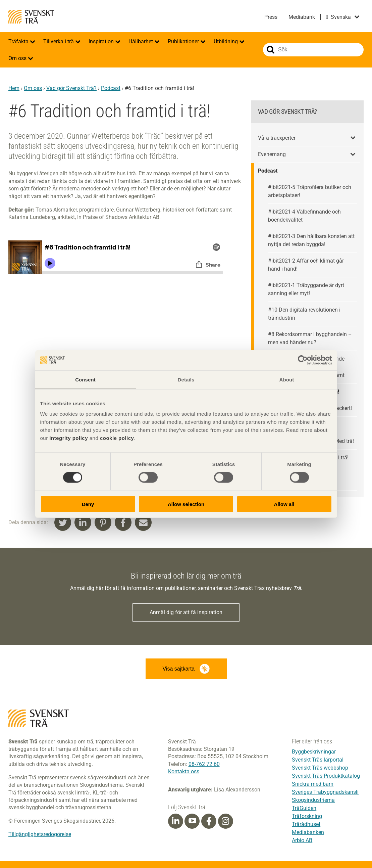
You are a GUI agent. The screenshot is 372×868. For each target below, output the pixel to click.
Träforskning (307, 816)
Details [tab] (186, 379)
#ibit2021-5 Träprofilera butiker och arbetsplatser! (310, 191)
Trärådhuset (306, 824)
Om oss (18, 58)
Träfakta (19, 41)
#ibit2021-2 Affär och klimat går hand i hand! (306, 265)
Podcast (111, 88)
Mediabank (302, 17)
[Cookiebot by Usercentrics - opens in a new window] (303, 360)
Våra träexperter (277, 138)
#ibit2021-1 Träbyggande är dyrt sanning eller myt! (306, 289)
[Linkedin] (175, 821)
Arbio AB (302, 840)
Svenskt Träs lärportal (318, 760)
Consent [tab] (85, 379)
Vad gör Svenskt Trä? (71, 88)
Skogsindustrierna (313, 800)
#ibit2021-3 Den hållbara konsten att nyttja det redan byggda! (311, 240)
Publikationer (184, 41)
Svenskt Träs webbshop (320, 768)
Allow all (284, 504)
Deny (88, 504)
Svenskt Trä (31, 17)
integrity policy (69, 438)
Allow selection (186, 504)
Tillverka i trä (59, 41)
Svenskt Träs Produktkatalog (326, 776)
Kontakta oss (184, 771)
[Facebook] (209, 821)
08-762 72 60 (204, 764)
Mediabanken (308, 832)
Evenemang (272, 154)
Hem (14, 88)
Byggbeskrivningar (314, 752)
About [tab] (287, 379)
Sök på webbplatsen (271, 50)
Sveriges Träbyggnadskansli (325, 792)
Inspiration (102, 41)
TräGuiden (304, 808)
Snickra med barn (313, 784)
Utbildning (226, 41)
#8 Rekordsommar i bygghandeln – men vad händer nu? (310, 338)
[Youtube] (192, 821)
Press (271, 17)
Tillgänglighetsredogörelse (40, 834)
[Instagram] (225, 821)
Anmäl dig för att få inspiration (186, 612)
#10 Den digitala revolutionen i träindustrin (304, 314)
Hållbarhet (141, 41)
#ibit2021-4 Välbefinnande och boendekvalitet (304, 216)
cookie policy (117, 438)
